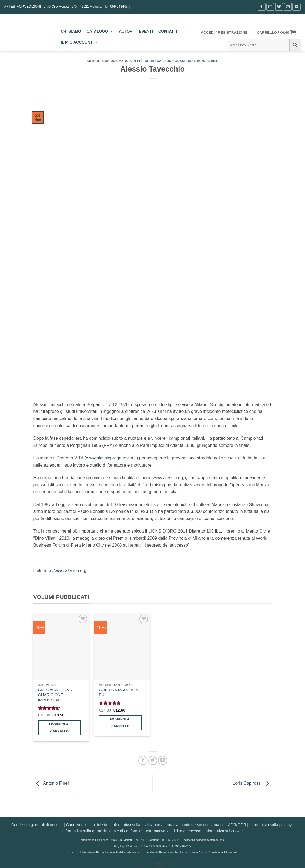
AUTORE (93, 61)
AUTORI (126, 31)
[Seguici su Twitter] (279, 7)
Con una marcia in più (123, 61)
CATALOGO (100, 31)
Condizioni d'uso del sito (87, 825)
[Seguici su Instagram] (270, 7)
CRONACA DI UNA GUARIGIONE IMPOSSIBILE (55, 695)
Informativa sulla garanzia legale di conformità (103, 831)
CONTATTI (168, 31)
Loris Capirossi (252, 783)
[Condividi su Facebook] (143, 760)
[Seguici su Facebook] (262, 7)
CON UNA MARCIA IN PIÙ (119, 693)
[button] (224, 33)
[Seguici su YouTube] (296, 7)
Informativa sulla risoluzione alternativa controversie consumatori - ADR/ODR (179, 825)
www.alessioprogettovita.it (111, 458)
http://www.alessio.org (65, 571)
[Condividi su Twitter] (153, 760)
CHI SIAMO (71, 31)
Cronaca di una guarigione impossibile (182, 61)
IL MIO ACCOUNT (79, 42)
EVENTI (146, 31)
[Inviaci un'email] (288, 7)
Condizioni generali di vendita (37, 825)
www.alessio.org (169, 478)
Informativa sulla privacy (270, 825)
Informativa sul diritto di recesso (173, 831)
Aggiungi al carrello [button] (59, 728)
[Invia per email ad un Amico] (163, 760)
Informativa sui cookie (223, 831)
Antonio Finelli (52, 783)
